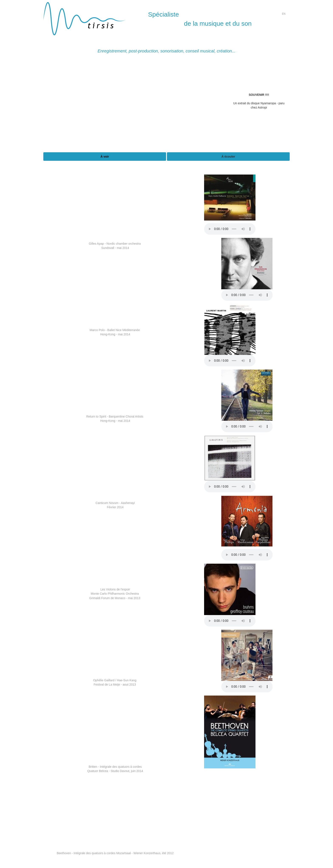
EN (284, 14)
